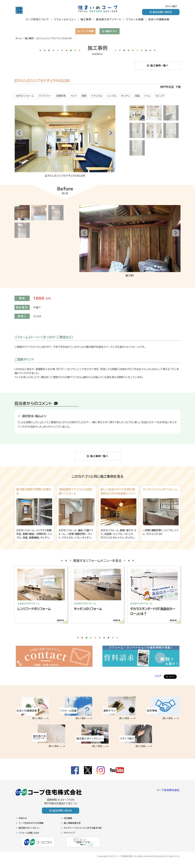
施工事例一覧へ (158, 66)
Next (112, 139)
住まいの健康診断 (159, 19)
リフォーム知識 (135, 19)
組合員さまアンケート (109, 19)
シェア (158, 679)
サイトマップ (69, 836)
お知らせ (23, 821)
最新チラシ (109, 31)
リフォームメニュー (65, 19)
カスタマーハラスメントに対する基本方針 (83, 831)
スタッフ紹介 (171, 6)
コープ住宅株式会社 (168, 793)
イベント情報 (86, 31)
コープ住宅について (37, 19)
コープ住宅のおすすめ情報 (31, 826)
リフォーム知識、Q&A (29, 836)
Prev (18, 139)
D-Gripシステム (173, 858)
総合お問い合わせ (161, 12)
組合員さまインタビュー (30, 831)
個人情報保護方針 (72, 826)
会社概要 (68, 821)
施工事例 (86, 19)
